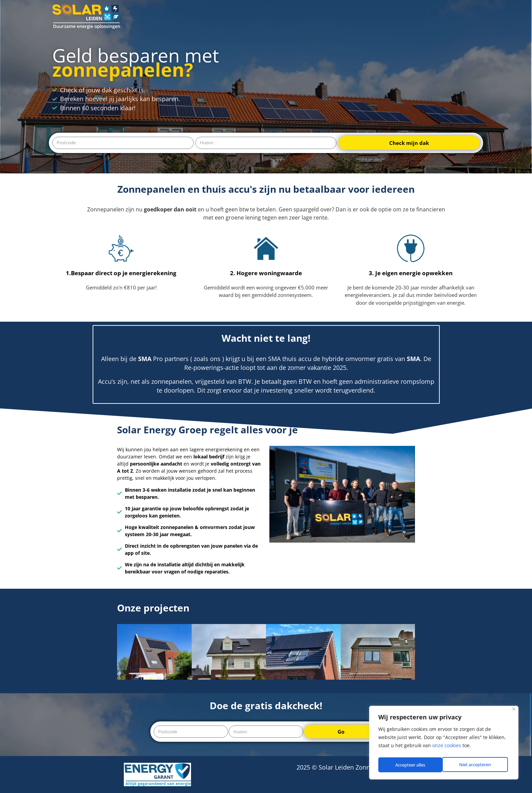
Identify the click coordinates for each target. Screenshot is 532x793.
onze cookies (447, 748)
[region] (444, 744)
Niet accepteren (411, 765)
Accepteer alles (478, 765)
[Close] (514, 711)
